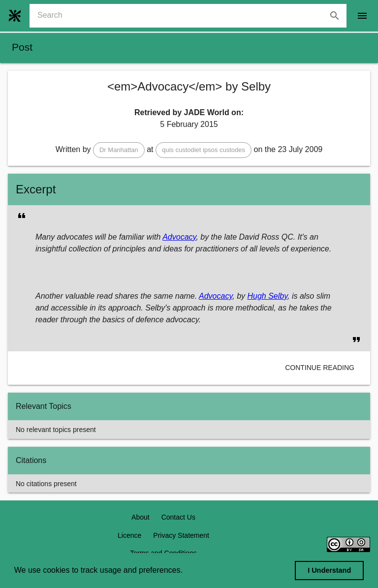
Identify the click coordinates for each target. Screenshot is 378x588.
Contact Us (178, 517)
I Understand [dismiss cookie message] (329, 570)
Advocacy (179, 237)
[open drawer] (362, 16)
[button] (119, 150)
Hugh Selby (267, 296)
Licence (129, 535)
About (141, 517)
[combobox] (192, 16)
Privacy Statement (181, 535)
